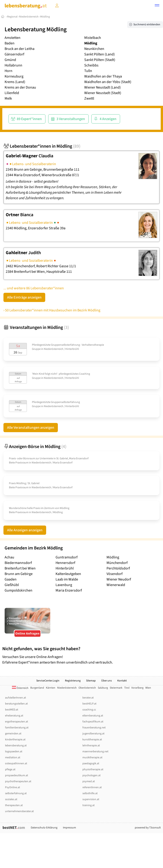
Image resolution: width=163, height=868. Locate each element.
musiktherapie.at (92, 757)
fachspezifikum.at (93, 722)
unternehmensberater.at (19, 811)
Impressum (69, 828)
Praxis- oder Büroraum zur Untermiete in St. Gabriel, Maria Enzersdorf (49, 458)
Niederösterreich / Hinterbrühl (61, 349)
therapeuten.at (14, 805)
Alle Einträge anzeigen (24, 297)
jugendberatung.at (93, 734)
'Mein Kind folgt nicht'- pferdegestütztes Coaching (61, 374)
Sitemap (91, 681)
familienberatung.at (17, 728)
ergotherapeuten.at (17, 722)
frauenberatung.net (94, 728)
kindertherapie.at (15, 740)
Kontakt (122, 681)
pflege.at (10, 769)
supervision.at (91, 799)
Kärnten (51, 688)
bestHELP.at (89, 704)
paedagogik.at (91, 763)
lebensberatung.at (16, 746)
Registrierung (73, 681)
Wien (148, 688)
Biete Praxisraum (19, 463)
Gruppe (36, 349)
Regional (12, 17)
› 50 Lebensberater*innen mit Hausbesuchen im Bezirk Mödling (52, 310)
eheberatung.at (14, 716)
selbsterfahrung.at (16, 793)
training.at (89, 805)
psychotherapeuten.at (18, 781)
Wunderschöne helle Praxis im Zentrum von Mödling (39, 508)
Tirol (127, 688)
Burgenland (37, 688)
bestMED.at (12, 710)
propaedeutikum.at (17, 775)
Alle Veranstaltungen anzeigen (31, 428)
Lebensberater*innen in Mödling (42, 146)
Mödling (45, 17)
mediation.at (13, 757)
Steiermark (116, 688)
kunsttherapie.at (92, 740)
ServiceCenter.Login (48, 681)
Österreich (20, 688)
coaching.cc (89, 710)
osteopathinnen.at (16, 763)
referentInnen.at (92, 787)
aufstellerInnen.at (15, 698)
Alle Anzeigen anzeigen (25, 530)
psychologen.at (91, 775)
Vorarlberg (137, 688)
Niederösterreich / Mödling (47, 512)
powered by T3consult (148, 828)
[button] (157, 6)
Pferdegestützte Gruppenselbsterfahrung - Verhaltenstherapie (68, 345)
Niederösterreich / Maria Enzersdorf (52, 463)
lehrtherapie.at (91, 746)
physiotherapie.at (93, 769)
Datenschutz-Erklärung (44, 828)
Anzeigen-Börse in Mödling (35, 447)
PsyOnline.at (13, 787)
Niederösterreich (29, 17)
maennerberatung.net (95, 752)
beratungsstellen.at (16, 704)
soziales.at (11, 799)
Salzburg (103, 688)
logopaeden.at (14, 752)
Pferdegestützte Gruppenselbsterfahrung (56, 402)
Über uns (107, 681)
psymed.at (89, 781)
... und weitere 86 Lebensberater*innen (34, 288)
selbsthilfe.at (90, 793)
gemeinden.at (13, 734)
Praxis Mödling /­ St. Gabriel (24, 483)
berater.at (88, 698)
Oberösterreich (87, 688)
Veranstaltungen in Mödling (36, 328)
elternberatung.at (93, 716)
